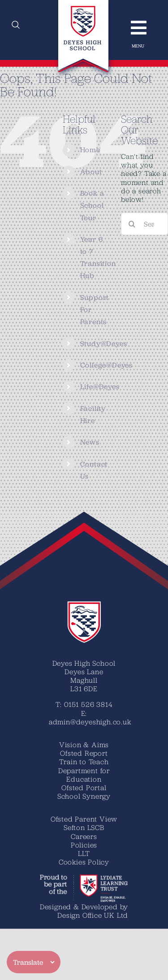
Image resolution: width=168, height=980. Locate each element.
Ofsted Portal (84, 787)
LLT (84, 853)
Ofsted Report (84, 753)
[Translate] (34, 962)
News (90, 442)
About (91, 172)
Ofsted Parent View (84, 819)
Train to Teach (84, 762)
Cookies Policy (84, 862)
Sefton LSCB (84, 827)
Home (90, 150)
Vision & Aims (84, 745)
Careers (84, 836)
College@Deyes (106, 365)
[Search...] (144, 224)
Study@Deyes (104, 344)
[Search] (132, 224)
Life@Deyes (100, 387)
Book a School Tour (92, 205)
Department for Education (84, 775)
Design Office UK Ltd (93, 915)
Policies (84, 845)
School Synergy (84, 796)
